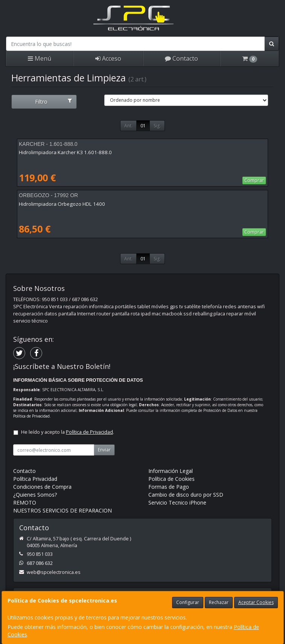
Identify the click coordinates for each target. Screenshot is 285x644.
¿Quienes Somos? (35, 495)
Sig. (157, 126)
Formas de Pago (169, 487)
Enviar (104, 450)
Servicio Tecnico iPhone (177, 503)
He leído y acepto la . (68, 432)
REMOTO (25, 503)
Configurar (188, 602)
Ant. (128, 126)
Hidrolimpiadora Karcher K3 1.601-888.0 (65, 152)
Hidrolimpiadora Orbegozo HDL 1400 (62, 204)
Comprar (254, 180)
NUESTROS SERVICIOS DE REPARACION (62, 510)
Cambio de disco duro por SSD (186, 495)
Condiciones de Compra (42, 487)
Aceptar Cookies (256, 602)
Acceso (108, 58)
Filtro (53, 102)
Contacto (181, 58)
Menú (40, 58)
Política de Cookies (171, 479)
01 (143, 126)
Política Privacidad (35, 479)
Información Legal (171, 471)
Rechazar (219, 602)
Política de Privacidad (31, 416)
